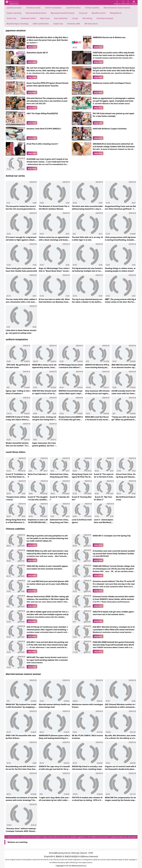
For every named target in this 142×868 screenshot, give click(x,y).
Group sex (83, 13)
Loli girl (75, 18)
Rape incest (45, 18)
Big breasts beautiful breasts (63, 13)
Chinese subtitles (92, 8)
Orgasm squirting (14, 13)
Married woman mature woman (117, 8)
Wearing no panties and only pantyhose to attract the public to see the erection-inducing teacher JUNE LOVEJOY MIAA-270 (47, 538)
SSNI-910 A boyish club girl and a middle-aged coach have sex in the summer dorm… (113, 613)
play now (32, 47)
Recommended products (36, 13)
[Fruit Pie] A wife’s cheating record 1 (42, 144)
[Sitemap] (75, 853)
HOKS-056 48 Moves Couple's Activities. (110, 129)
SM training (87, 18)
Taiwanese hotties (28, 18)
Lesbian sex (58, 24)
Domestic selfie (74, 24)
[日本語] (72, 856)
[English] (48, 856)
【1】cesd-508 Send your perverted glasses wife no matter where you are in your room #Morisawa (48, 584)
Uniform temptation (53, 8)
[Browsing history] (63, 853)
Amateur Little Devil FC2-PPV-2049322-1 (44, 129)
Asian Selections (61, 18)
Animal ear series (33, 8)
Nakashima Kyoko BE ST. (37, 53)
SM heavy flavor (91, 24)
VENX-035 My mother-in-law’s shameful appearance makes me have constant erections (47, 567)
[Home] (52, 853)
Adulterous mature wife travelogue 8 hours (112, 83)
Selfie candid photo (41, 24)
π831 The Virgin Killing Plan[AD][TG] (42, 113)
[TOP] (91, 853)
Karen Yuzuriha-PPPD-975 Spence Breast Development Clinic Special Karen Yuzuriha (47, 84)
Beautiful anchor (99, 13)
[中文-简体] (65, 856)
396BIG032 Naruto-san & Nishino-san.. (109, 37)
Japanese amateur (14, 8)
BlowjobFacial (116, 13)
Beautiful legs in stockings (18, 24)
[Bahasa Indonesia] (90, 856)
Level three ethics (73, 8)
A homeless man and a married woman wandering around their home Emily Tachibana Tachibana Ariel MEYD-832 (114, 553)
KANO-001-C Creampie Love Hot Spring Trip (112, 536)
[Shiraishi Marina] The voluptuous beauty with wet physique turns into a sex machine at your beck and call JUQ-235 (47, 101)
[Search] (84, 853)
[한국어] (79, 856)
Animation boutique (105, 18)
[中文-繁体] (56, 856)
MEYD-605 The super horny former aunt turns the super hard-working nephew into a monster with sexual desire (47, 660)
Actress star (12, 18)
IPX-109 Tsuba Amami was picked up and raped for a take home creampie (113, 115)
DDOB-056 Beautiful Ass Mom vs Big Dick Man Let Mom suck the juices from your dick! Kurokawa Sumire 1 (47, 40)
